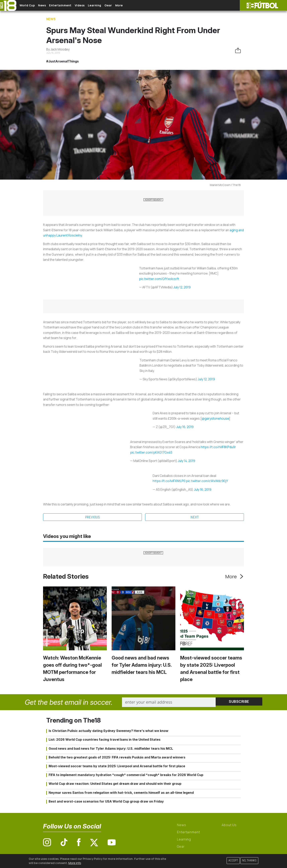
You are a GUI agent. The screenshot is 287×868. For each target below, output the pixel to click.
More (141, 5)
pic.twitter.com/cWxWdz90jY (207, 481)
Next (195, 517)
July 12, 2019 (182, 287)
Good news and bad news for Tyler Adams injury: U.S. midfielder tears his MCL (142, 666)
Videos (92, 5)
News (48, 5)
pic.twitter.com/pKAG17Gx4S (151, 452)
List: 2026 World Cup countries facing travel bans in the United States (105, 740)
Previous (92, 517)
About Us (229, 825)
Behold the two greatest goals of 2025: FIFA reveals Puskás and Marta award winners (117, 758)
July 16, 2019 (185, 427)
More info (75, 863)
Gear (127, 5)
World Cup (30, 5)
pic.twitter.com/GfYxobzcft (159, 279)
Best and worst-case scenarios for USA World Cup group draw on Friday (106, 802)
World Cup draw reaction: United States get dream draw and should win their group (115, 784)
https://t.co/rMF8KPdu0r (218, 447)
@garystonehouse (215, 418)
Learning (111, 5)
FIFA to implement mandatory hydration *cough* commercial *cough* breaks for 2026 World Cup (126, 775)
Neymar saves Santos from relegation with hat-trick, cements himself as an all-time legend (121, 793)
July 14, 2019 (186, 461)
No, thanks (249, 861)
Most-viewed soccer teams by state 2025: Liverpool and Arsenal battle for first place (117, 767)
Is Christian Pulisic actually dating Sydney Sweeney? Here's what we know (109, 731)
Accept (233, 861)
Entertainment (70, 5)
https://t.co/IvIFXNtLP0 (169, 481)
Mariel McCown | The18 (225, 185)
